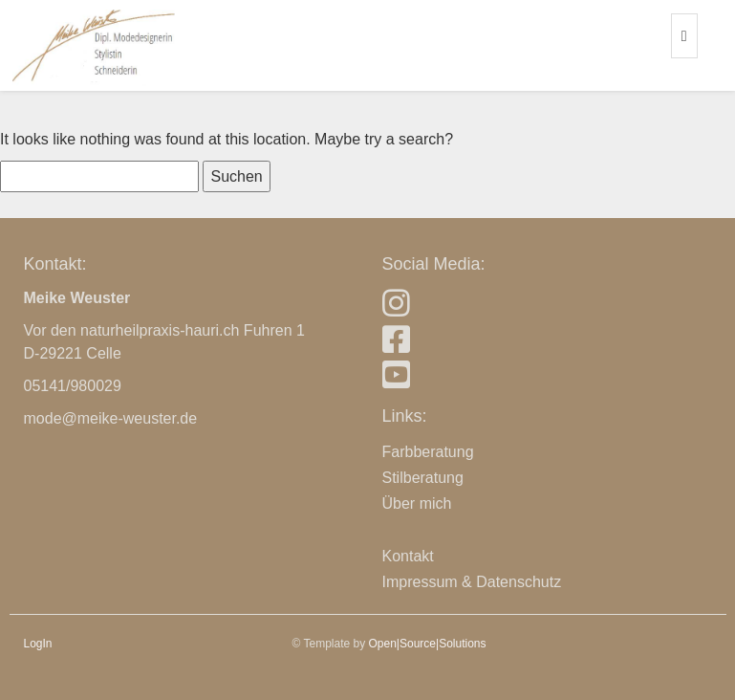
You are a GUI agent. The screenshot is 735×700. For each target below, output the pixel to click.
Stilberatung (423, 478)
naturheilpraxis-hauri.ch (160, 330)
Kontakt (408, 556)
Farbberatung (428, 452)
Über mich (417, 503)
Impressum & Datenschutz (472, 582)
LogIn (38, 644)
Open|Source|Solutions (428, 644)
